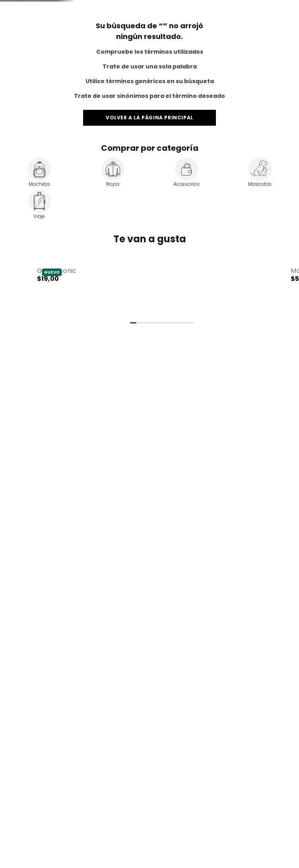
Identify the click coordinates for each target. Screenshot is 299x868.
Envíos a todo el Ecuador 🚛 (149, 20)
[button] (136, 499)
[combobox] (108, 44)
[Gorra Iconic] (136, 500)
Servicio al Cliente (213, 6)
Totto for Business (266, 6)
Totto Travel (25, 6)
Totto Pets (60, 6)
